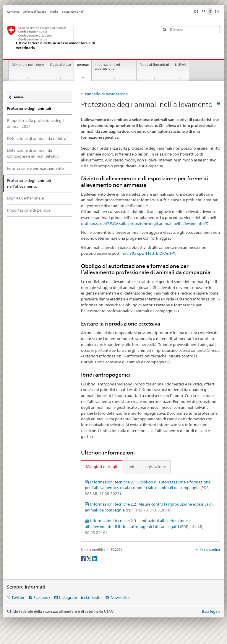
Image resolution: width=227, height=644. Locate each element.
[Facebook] (84, 559)
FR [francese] (204, 12)
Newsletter (120, 597)
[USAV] (77, 38)
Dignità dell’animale (25, 198)
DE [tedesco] (196, 12)
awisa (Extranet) (73, 12)
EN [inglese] (217, 12)
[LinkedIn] (95, 559)
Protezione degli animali (29, 108)
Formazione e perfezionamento (35, 168)
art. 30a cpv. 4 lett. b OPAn (146, 253)
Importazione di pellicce (29, 210)
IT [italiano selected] (210, 12)
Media (54, 12)
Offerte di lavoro (34, 12)
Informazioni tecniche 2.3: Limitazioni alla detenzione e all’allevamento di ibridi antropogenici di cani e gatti (144, 527)
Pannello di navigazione (106, 94)
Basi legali (211, 611)
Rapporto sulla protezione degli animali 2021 (35, 123)
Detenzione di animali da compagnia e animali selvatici (33, 153)
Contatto (13, 12)
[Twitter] (89, 559)
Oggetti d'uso (60, 65)
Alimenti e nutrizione (28, 65)
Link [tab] (130, 467)
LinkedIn (94, 597)
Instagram (68, 597)
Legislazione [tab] (155, 467)
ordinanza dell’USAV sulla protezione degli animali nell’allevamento (142, 223)
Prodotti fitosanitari (154, 65)
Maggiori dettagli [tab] (102, 467)
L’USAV (181, 65)
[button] (165, 30)
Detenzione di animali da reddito (37, 138)
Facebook (42, 597)
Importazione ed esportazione (107, 67)
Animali (84, 67)
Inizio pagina (209, 550)
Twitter (18, 597)
